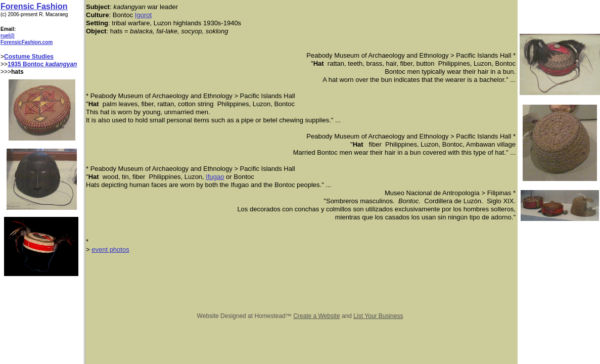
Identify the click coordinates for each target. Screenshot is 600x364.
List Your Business (378, 316)
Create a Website (317, 316)
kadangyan (61, 64)
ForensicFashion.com (27, 42)
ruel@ (8, 36)
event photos (110, 249)
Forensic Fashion (34, 6)
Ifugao (215, 177)
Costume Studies (29, 57)
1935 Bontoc (27, 64)
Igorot (143, 15)
